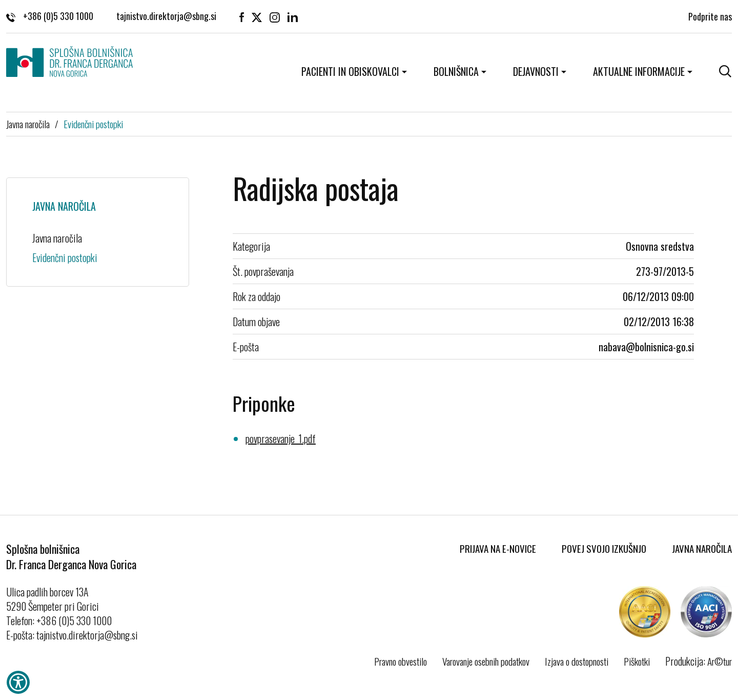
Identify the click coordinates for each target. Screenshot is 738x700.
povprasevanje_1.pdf (281, 438)
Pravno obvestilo (401, 661)
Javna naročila (28, 124)
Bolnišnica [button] (456, 71)
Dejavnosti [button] (536, 71)
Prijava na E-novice (498, 548)
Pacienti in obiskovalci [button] (350, 71)
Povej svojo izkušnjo (604, 548)
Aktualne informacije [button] (639, 71)
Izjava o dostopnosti (577, 661)
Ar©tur (720, 661)
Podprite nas (710, 15)
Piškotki (637, 661)
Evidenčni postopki (93, 124)
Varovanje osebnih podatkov (486, 661)
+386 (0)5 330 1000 (50, 15)
